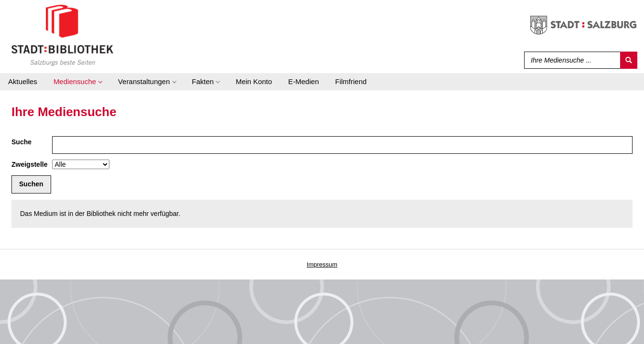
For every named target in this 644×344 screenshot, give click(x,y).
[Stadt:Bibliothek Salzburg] (62, 35)
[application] (78, 82)
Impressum (322, 264)
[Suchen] (629, 60)
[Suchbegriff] (570, 60)
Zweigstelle (29, 164)
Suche (21, 142)
